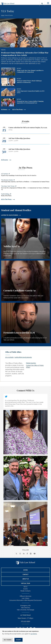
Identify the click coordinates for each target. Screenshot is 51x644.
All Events (5, 160)
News (25, 587)
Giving (25, 570)
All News (4, 110)
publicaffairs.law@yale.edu (23, 357)
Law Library (25, 598)
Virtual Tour (25, 583)
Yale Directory (26, 608)
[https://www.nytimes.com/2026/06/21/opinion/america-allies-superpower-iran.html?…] (25, 188)
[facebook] (27, 554)
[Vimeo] (31, 554)
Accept (18, 640)
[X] (16, 554)
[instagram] (20, 554)
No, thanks (8, 640)
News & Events (9, 15)
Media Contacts (25, 591)
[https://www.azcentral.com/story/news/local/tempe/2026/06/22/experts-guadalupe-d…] (25, 175)
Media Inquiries (31, 363)
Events (26, 589)
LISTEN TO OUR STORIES (10, 215)
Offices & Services (25, 596)
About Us (26, 579)
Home (3, 15)
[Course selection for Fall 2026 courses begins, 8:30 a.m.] (25, 130)
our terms (34, 634)
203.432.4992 (26, 621)
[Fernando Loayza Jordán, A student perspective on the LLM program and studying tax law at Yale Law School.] (25, 323)
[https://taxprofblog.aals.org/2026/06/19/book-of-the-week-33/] (25, 195)
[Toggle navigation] (48, 3)
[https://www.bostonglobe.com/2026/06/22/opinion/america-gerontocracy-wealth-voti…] (25, 181)
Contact (26, 575)
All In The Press (18, 110)
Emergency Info (25, 606)
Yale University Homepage (25, 610)
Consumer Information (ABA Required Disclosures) (26, 600)
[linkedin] (24, 554)
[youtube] (35, 554)
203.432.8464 (9, 357)
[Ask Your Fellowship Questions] (25, 141)
